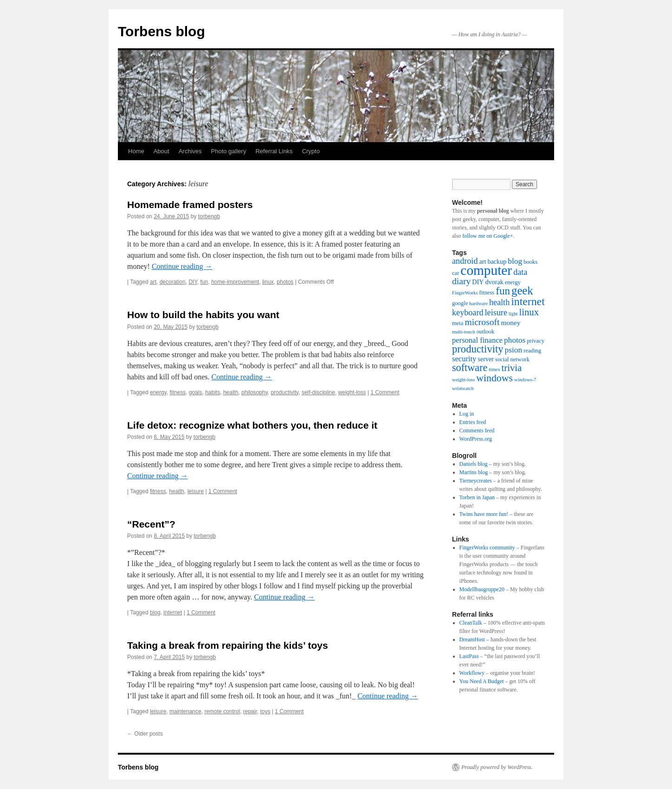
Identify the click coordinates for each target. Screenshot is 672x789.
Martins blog (474, 472)
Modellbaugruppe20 (482, 589)
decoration (173, 282)
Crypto (311, 151)
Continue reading (182, 266)
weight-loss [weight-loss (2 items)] (463, 380)
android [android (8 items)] (465, 261)
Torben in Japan (477, 497)
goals (196, 392)
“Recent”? (151, 524)
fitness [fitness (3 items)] (487, 293)
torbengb (209, 216)
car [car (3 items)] (456, 273)
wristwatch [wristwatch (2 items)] (463, 388)
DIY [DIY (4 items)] (478, 282)
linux (268, 282)
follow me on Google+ (488, 236)
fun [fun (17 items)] (503, 291)
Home (136, 151)
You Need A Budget (482, 681)
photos (285, 282)
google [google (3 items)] (460, 303)
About (162, 151)
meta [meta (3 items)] (458, 323)
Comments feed (477, 430)
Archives (190, 151)
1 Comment (385, 392)
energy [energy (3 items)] (513, 282)
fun (204, 282)
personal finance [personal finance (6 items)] (477, 340)
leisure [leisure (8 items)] (496, 313)
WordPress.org (476, 439)
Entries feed (473, 422)
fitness (178, 392)
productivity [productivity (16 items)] (478, 349)
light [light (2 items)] (513, 314)
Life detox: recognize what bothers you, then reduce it (252, 425)
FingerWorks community (487, 548)
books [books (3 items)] (530, 262)
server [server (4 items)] (486, 359)
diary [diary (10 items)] (461, 281)
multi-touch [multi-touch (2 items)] (464, 332)
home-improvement (235, 282)
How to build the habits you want (203, 315)
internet (173, 613)
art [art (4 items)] (482, 261)
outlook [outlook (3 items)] (485, 332)
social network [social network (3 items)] (512, 359)
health (231, 392)
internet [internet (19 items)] (528, 301)
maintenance (185, 711)
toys (265, 711)
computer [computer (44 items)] (486, 270)
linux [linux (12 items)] (529, 312)
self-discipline (318, 392)
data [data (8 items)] (520, 272)
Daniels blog (474, 464)
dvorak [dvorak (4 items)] (494, 282)
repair (250, 711)
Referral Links (274, 151)
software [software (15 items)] (470, 368)
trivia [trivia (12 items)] (512, 368)
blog (155, 613)
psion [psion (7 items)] (514, 350)
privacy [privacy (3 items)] (536, 341)
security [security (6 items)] (464, 359)
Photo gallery (229, 151)
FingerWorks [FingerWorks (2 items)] (465, 293)
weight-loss (352, 392)
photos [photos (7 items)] (515, 340)
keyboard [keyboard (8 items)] (468, 313)
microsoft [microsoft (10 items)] (482, 322)
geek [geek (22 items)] (522, 290)
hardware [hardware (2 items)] (478, 303)
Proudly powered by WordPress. (497, 767)
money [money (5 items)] (511, 323)
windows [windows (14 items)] (494, 378)
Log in (467, 414)
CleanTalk (471, 623)
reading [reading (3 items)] (532, 351)
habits (213, 392)
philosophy (254, 392)
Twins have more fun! (484, 514)
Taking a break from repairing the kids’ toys (228, 645)
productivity (284, 392)
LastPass (469, 656)
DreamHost (472, 639)
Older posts (145, 734)
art (153, 282)
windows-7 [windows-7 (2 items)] (525, 380)
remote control (222, 711)
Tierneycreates (476, 481)
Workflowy (472, 673)
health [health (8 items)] (499, 302)
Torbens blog (162, 31)
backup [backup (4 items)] (497, 261)
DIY (193, 282)
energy (158, 392)
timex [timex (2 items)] (494, 369)
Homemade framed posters (190, 205)
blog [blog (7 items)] (515, 261)
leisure (196, 491)
